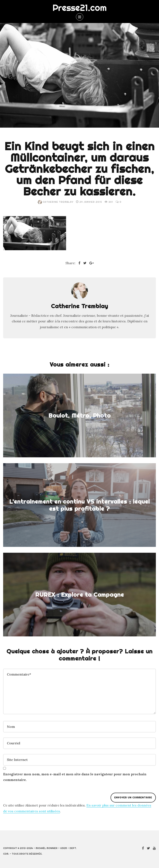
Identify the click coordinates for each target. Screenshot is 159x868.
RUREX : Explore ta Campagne (80, 595)
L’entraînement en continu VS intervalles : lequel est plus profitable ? (79, 505)
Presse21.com (80, 8)
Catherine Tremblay (56, 202)
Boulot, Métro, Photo (80, 416)
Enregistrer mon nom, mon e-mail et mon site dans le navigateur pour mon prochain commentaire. (75, 777)
